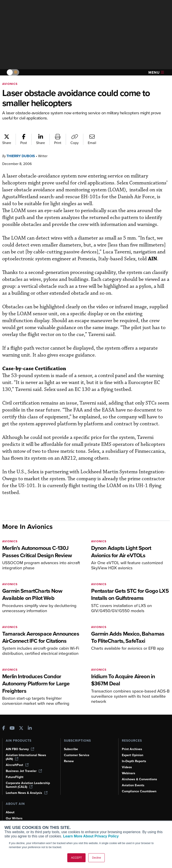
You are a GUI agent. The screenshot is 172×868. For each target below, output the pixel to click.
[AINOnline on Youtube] (12, 729)
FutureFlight (15, 777)
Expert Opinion (133, 755)
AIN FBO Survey (20, 749)
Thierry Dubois (21, 156)
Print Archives (132, 749)
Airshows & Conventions (139, 779)
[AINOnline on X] (21, 729)
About (10, 812)
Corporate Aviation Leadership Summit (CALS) (28, 785)
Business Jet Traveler (24, 771)
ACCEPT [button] (77, 858)
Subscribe (71, 749)
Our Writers (14, 818)
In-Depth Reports (134, 761)
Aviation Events (133, 785)
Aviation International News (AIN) (26, 757)
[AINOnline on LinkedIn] (30, 729)
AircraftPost (17, 765)
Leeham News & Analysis (27, 793)
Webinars (129, 773)
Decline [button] (96, 858)
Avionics (10, 84)
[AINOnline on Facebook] (4, 729)
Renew (69, 761)
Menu (156, 72)
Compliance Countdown (139, 791)
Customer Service (77, 755)
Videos (127, 767)
